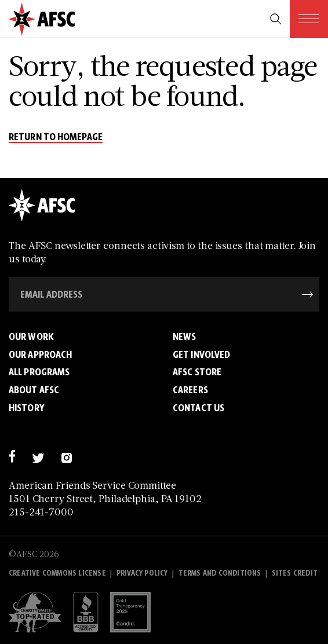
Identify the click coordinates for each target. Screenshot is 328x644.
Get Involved (201, 354)
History (26, 408)
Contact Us (198, 408)
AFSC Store (197, 372)
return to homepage (56, 137)
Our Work (31, 336)
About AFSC (34, 390)
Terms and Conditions (220, 573)
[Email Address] (164, 294)
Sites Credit (295, 573)
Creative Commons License (57, 573)
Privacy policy (142, 573)
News (184, 336)
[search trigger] (276, 19)
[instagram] (66, 456)
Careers (190, 390)
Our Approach (40, 354)
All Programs (39, 372)
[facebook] (12, 456)
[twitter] (38, 456)
